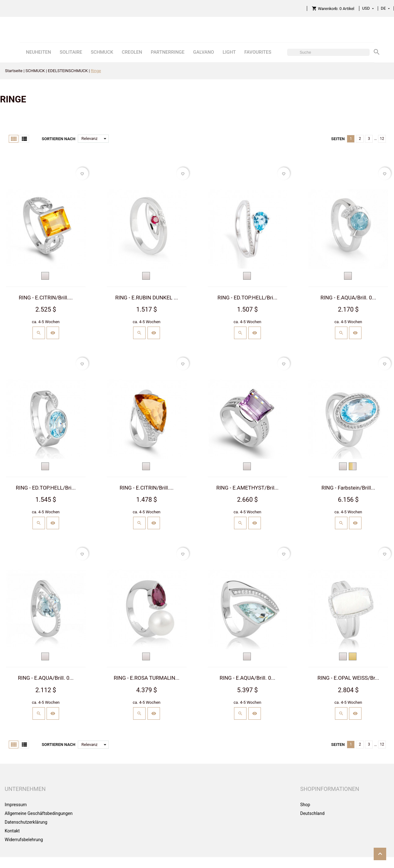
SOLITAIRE (71, 52)
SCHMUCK (102, 52)
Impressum (16, 805)
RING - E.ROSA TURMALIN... (147, 678)
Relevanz (95, 139)
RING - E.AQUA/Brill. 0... (348, 298)
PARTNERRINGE (167, 52)
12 (382, 139)
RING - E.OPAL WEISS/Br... (348, 678)
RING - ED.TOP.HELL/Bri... (247, 298)
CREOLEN (132, 52)
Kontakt (12, 831)
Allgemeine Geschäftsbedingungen (39, 813)
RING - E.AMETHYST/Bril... (247, 488)
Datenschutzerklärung (26, 822)
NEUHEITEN (38, 52)
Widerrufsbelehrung (24, 840)
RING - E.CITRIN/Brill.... (46, 298)
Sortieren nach (58, 139)
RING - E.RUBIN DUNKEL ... (147, 298)
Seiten (338, 139)
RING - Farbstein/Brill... (348, 488)
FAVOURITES (258, 52)
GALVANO (204, 52)
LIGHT (229, 52)
